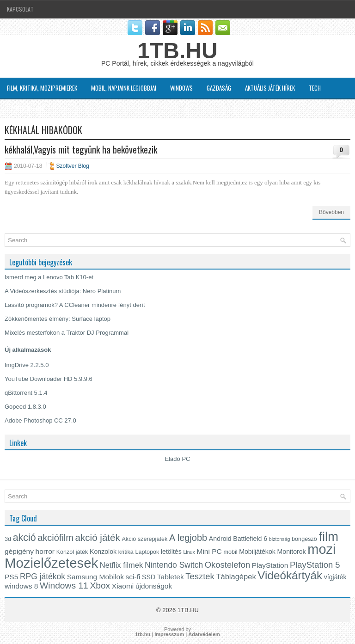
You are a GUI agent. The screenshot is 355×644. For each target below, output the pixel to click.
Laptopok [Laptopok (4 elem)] (147, 552)
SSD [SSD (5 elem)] (149, 577)
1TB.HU (177, 51)
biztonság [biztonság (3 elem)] (280, 539)
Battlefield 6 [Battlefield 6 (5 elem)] (250, 539)
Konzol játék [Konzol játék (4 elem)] (72, 552)
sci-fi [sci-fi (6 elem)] (133, 577)
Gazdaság (219, 88)
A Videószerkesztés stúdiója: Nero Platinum (63, 291)
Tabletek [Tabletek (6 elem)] (171, 577)
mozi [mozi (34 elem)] (321, 549)
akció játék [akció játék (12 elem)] (98, 537)
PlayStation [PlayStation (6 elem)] (270, 565)
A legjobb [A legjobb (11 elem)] (188, 538)
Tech (315, 88)
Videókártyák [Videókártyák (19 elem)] (290, 575)
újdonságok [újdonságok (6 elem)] (154, 586)
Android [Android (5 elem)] (220, 539)
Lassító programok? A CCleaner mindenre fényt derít (75, 305)
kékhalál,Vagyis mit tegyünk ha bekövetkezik (81, 149)
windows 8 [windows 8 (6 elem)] (21, 586)
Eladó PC (178, 459)
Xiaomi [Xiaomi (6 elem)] (123, 586)
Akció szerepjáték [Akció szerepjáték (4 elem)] (144, 539)
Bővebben (331, 212)
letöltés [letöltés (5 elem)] (171, 552)
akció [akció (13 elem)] (24, 538)
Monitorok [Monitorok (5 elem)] (292, 552)
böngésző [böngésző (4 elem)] (304, 539)
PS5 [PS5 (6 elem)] (11, 577)
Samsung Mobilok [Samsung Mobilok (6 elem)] (95, 577)
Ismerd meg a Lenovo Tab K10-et (49, 277)
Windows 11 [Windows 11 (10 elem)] (64, 586)
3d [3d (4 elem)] (8, 539)
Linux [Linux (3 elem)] (189, 552)
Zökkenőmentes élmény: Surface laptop (58, 319)
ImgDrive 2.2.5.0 (27, 365)
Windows (181, 88)
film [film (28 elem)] (328, 537)
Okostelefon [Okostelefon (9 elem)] (227, 565)
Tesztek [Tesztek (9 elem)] (200, 576)
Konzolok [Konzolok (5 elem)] (103, 552)
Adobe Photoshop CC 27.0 (40, 420)
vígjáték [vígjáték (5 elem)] (335, 577)
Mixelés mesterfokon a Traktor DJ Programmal (67, 333)
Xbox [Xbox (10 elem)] (100, 586)
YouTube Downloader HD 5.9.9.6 (49, 379)
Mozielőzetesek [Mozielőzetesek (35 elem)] (51, 563)
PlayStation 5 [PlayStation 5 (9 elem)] (315, 565)
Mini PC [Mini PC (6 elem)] (209, 551)
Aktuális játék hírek (270, 88)
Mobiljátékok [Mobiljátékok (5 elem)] (257, 552)
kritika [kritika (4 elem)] (126, 552)
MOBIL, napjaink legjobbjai (124, 88)
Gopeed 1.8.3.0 (25, 407)
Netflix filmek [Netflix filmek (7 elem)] (122, 565)
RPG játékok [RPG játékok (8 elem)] (43, 577)
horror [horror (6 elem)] (45, 551)
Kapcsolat (20, 9)
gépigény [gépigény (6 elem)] (19, 551)
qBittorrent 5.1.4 (26, 393)
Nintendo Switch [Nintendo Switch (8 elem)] (174, 565)
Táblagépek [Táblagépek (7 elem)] (236, 577)
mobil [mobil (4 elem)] (230, 552)
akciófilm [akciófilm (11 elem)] (55, 538)
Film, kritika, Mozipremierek (42, 88)
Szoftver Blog (26, 108)
